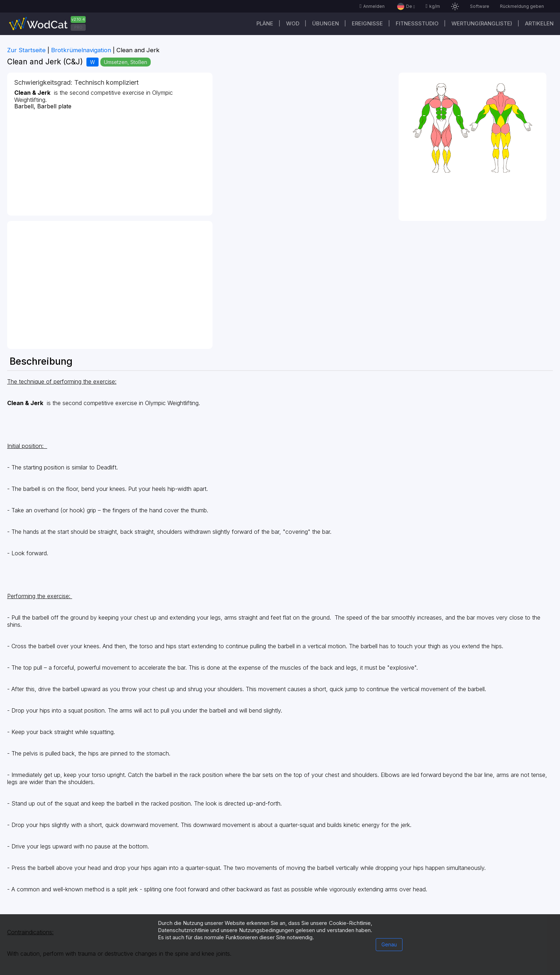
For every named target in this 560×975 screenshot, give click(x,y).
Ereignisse (367, 23)
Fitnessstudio (417, 23)
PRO (78, 27)
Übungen (326, 23)
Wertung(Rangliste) (482, 23)
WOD (293, 23)
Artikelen (539, 23)
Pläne (265, 23)
